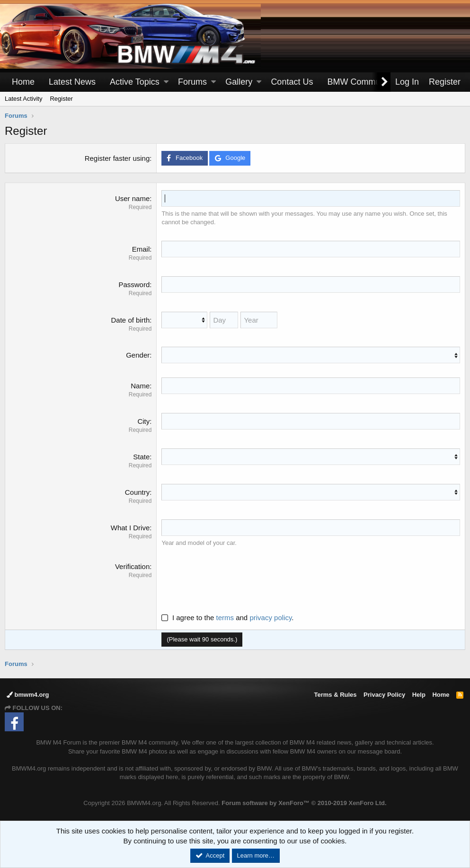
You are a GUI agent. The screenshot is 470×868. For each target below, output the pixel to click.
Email (141, 249)
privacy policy (270, 618)
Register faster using (117, 158)
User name (132, 198)
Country (137, 492)
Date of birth (131, 320)
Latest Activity (23, 99)
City (143, 421)
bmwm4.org (28, 695)
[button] (166, 82)
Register (61, 99)
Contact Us (292, 82)
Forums (192, 82)
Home (23, 82)
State (141, 457)
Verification (132, 566)
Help (419, 695)
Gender (138, 355)
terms (225, 618)
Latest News (72, 82)
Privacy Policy (384, 695)
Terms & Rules (335, 695)
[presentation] (233, 580)
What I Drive (130, 528)
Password (134, 285)
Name (140, 386)
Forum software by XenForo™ (304, 803)
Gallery (239, 82)
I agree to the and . (227, 618)
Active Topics (135, 82)
